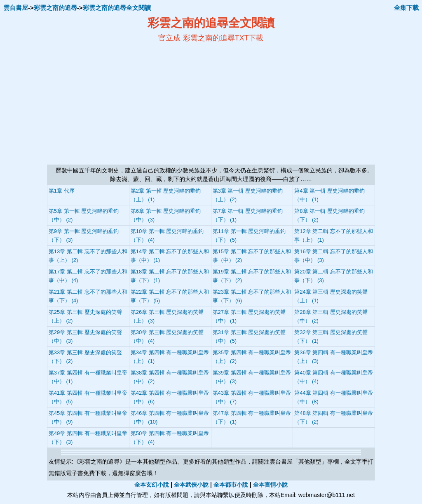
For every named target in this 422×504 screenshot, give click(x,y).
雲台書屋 (16, 8)
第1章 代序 (62, 191)
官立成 (169, 38)
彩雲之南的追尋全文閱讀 (117, 8)
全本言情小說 (270, 485)
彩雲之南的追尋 (55, 8)
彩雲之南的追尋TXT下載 (223, 38)
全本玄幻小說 (152, 485)
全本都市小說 (231, 485)
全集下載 (406, 8)
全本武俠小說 (191, 485)
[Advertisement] (131, 104)
